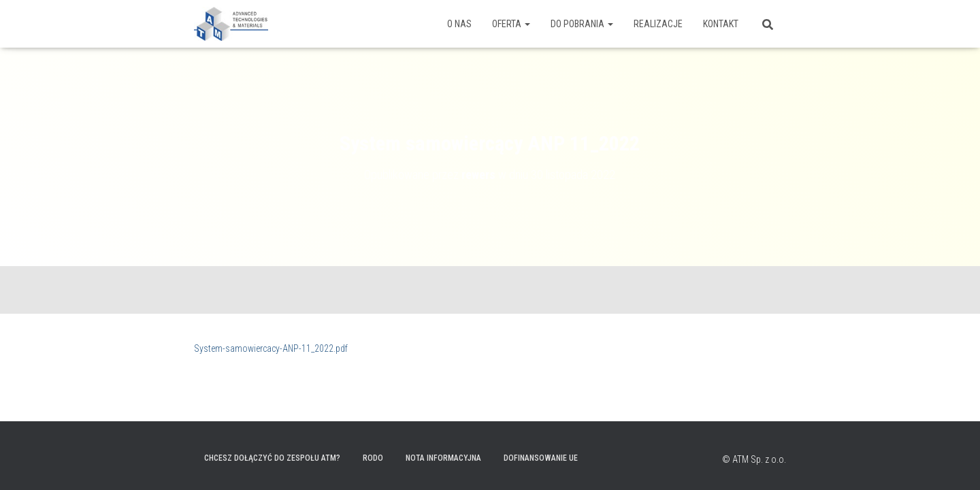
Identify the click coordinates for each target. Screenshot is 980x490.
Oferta (511, 24)
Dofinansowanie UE (541, 458)
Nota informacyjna (443, 458)
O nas (459, 24)
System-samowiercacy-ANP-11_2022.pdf (271, 348)
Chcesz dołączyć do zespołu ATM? (272, 458)
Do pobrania (582, 24)
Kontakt (721, 24)
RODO (373, 458)
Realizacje (658, 24)
